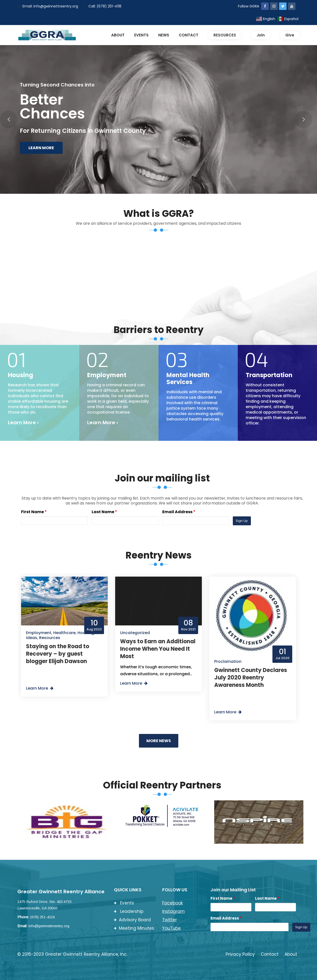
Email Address (179, 512)
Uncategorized (135, 633)
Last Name (104, 512)
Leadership (129, 911)
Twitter (170, 920)
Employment (39, 633)
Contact (270, 954)
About (291, 954)
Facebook (172, 903)
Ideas (32, 638)
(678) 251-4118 (42, 917)
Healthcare (64, 633)
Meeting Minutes (134, 928)
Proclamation (228, 661)
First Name (34, 512)
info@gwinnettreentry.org (49, 926)
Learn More (41, 148)
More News (159, 741)
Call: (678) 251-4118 (103, 6)
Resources (50, 638)
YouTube (172, 928)
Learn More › (23, 422)
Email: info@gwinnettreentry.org (48, 6)
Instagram (173, 911)
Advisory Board (132, 920)
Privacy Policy (240, 954)
